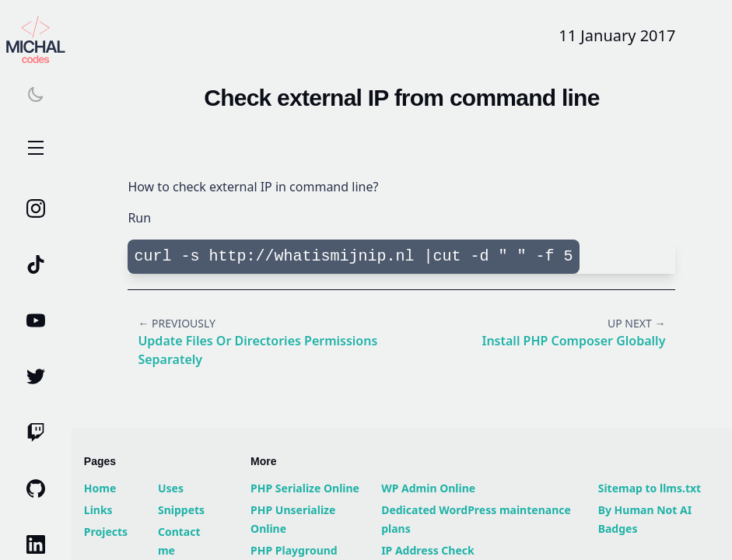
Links (98, 510)
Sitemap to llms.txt (650, 488)
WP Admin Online (428, 488)
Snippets (181, 510)
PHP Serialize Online (305, 488)
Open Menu (36, 149)
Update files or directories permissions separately (257, 350)
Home (100, 488)
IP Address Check (428, 550)
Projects (106, 532)
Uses (171, 488)
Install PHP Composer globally (573, 341)
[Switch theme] (36, 94)
